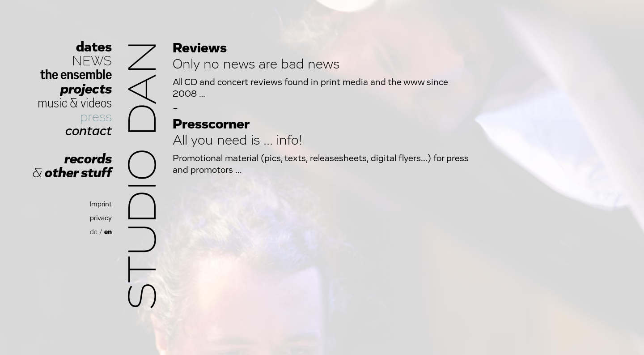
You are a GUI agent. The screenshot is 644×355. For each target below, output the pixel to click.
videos (96, 103)
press (96, 117)
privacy (101, 218)
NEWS (92, 61)
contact (89, 131)
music (53, 103)
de (94, 232)
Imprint (101, 204)
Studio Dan (144, 175)
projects (86, 89)
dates (94, 47)
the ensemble (76, 75)
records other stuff (72, 166)
